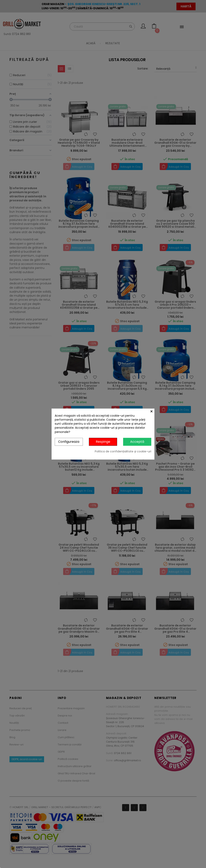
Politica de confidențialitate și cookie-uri (123, 451)
